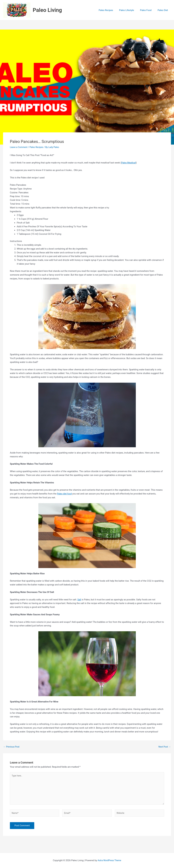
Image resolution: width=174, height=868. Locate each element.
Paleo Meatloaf (129, 163)
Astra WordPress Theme (109, 861)
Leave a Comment (19, 147)
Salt (79, 600)
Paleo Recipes (37, 147)
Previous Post (12, 747)
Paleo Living (47, 10)
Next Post (164, 747)
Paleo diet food (65, 494)
